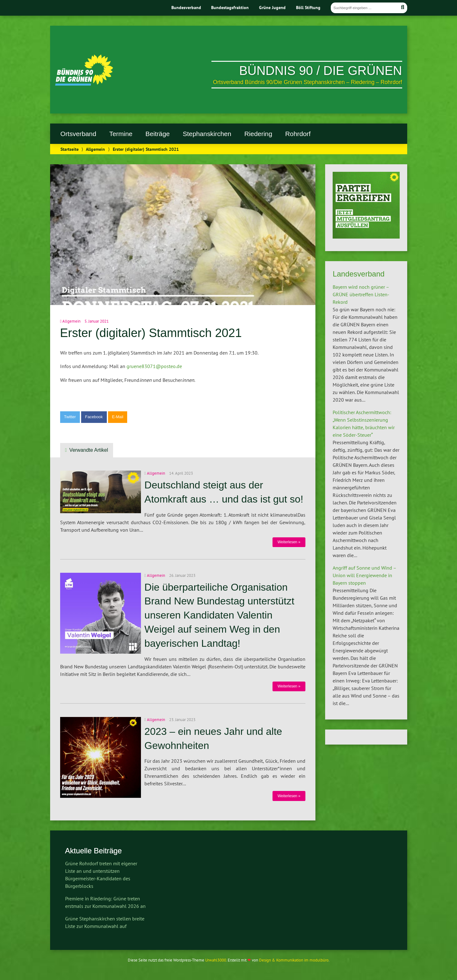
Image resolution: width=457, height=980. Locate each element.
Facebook (94, 417)
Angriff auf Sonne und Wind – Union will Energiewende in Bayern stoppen (364, 575)
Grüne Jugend (272, 7)
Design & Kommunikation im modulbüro (294, 960)
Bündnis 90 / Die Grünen (320, 71)
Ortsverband (78, 134)
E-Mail (117, 417)
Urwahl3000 (216, 960)
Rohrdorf (298, 134)
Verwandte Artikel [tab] (89, 450)
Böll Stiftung (308, 7)
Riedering (258, 134)
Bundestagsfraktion (230, 7)
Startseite (70, 149)
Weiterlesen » (289, 542)
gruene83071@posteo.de (154, 366)
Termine (121, 134)
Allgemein (95, 149)
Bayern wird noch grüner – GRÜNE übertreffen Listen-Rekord (361, 294)
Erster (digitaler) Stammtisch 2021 (151, 333)
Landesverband (358, 274)
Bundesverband (186, 7)
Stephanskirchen (207, 134)
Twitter (70, 417)
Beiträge (157, 134)
